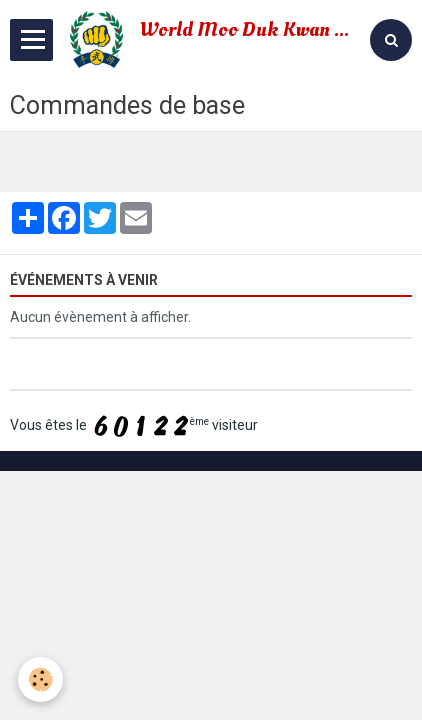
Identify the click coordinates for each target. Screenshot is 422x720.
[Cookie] (40, 679)
